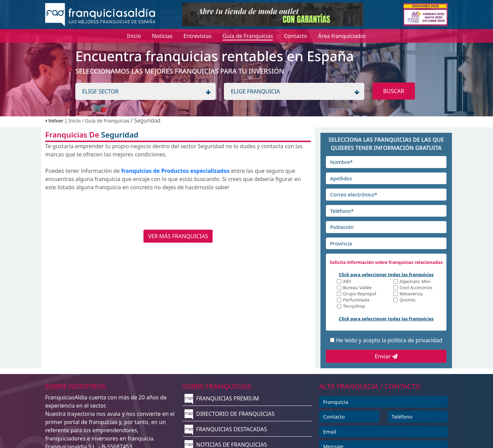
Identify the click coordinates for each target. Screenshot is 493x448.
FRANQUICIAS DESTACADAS (226, 429)
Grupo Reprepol (360, 294)
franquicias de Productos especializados (175, 171)
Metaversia (411, 294)
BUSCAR (394, 91)
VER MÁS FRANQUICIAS (178, 236)
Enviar (386, 356)
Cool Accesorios (416, 288)
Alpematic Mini (415, 282)
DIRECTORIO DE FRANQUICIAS (230, 414)
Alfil (347, 282)
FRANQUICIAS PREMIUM (222, 398)
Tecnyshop (354, 306)
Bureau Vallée (357, 288)
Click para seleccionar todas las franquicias (386, 274)
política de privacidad (415, 340)
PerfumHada (356, 300)
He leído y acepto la (389, 340)
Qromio (408, 300)
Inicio (75, 121)
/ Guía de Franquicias (106, 121)
